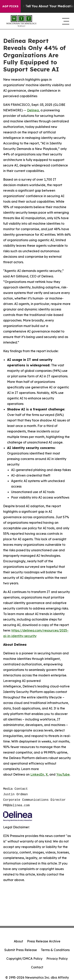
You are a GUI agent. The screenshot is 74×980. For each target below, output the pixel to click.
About (18, 941)
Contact (37, 967)
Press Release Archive (44, 941)
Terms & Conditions (55, 950)
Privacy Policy (57, 959)
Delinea (33, 110)
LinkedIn (37, 774)
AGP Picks (10, 6)
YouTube (63, 774)
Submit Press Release (21, 950)
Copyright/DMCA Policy (24, 959)
